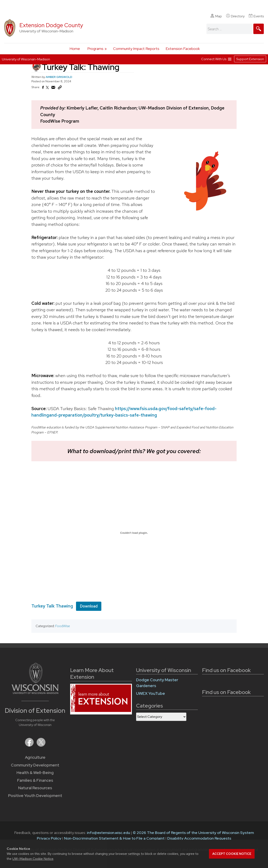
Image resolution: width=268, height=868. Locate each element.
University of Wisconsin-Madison (26, 59)
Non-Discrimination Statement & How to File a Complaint (114, 838)
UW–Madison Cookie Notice (33, 859)
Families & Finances (35, 780)
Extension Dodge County (51, 25)
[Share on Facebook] (43, 89)
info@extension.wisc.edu (108, 833)
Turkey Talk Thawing (52, 606)
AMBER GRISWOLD (59, 77)
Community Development (35, 765)
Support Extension (250, 59)
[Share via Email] (53, 89)
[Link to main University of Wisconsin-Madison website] (35, 693)
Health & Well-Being (35, 773)
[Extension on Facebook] (30, 745)
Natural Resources (35, 788)
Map (216, 16)
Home (75, 49)
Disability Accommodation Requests (199, 838)
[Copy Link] (60, 88)
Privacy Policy (49, 838)
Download (89, 606)
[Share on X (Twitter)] (48, 89)
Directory (235, 16)
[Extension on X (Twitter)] (41, 745)
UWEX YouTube (151, 693)
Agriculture (35, 757)
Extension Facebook (183, 49)
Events (256, 16)
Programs (95, 49)
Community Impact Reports (136, 49)
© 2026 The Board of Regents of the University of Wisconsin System (193, 833)
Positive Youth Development (35, 796)
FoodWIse (63, 626)
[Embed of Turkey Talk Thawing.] (134, 533)
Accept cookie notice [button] (232, 854)
